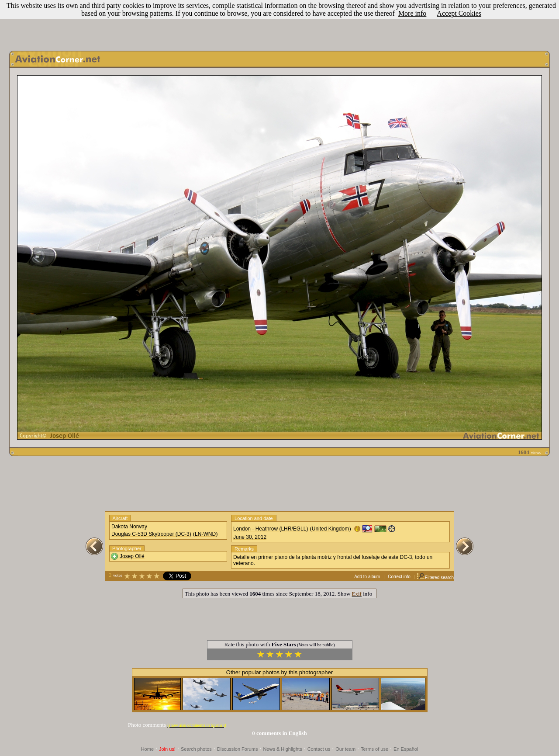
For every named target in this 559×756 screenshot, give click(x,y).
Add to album (367, 577)
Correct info (399, 577)
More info (412, 13)
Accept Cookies (459, 13)
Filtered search (435, 577)
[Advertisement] (279, 23)
